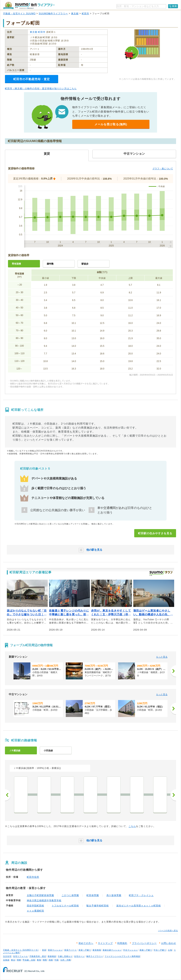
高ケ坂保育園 (114, 895)
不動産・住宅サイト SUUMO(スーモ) (21, 950)
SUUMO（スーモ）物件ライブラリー (29, 5)
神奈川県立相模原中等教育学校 (44, 900)
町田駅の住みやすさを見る (155, 533)
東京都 (75, 14)
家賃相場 (97, 950)
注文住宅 (7, 956)
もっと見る (162, 657)
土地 (170, 950)
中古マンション (131, 950)
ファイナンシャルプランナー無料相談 (122, 956)
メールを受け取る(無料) (111, 124)
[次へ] (173, 671)
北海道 (6, 960)
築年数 (50, 264)
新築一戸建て (146, 950)
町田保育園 (93, 895)
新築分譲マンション (112, 950)
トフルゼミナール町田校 (65, 906)
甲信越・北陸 (29, 960)
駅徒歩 (85, 264)
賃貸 (44, 950)
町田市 (85, 14)
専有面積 (16, 264)
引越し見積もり (65, 956)
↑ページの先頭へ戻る (168, 931)
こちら (132, 826)
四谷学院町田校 (35, 906)
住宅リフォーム (20, 956)
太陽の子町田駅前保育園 (40, 895)
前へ (8, 795)
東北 (13, 960)
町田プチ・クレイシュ (141, 895)
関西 (45, 960)
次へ (173, 795)
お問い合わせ (169, 943)
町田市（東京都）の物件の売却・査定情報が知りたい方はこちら (41, 89)
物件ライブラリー (95, 956)
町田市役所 (33, 877)
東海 (39, 960)
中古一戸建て (160, 950)
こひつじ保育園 (70, 895)
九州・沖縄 (65, 960)
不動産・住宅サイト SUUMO (19, 14)
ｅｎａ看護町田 (35, 911)
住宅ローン (79, 956)
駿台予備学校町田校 (98, 906)
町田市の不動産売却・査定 (32, 79)
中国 (56, 960)
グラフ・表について (163, 169)
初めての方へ (86, 943)
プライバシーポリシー (144, 943)
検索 (175, 6)
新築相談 (52, 956)
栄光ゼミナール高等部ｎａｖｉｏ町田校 (139, 906)
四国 (51, 960)
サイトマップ (105, 943)
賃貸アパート (71, 950)
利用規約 (122, 943)
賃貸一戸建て (85, 950)
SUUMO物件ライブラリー (53, 14)
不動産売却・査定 (38, 956)
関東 (19, 960)
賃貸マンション (55, 950)
